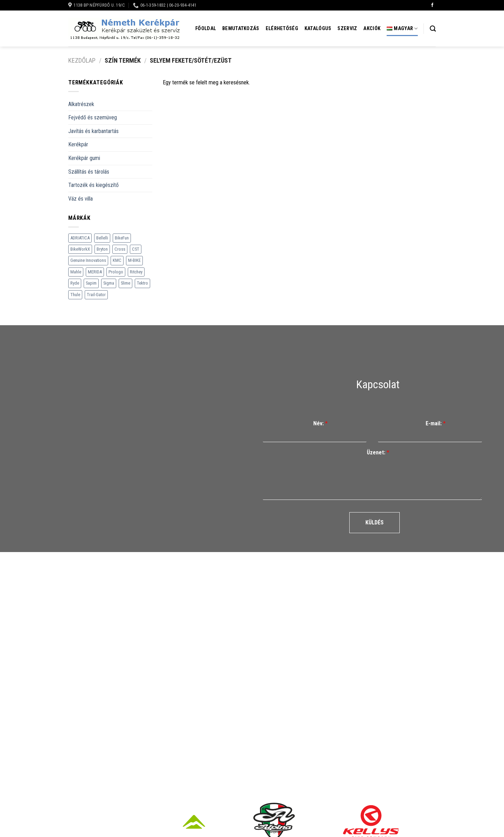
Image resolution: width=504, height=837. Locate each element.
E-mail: (436, 423)
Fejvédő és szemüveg (93, 117)
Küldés (374, 522)
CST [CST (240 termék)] (136, 249)
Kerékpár (78, 144)
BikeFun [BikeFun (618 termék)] (122, 238)
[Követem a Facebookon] (432, 5)
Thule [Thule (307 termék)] (75, 295)
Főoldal (206, 29)
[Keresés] (433, 29)
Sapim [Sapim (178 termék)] (91, 283)
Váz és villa (80, 199)
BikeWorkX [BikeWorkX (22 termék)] (80, 249)
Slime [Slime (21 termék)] (125, 283)
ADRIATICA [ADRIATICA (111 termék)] (80, 238)
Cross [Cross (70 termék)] (120, 249)
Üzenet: (378, 452)
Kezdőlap (82, 60)
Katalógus (318, 29)
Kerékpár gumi (84, 158)
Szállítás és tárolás (89, 172)
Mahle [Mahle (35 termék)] (76, 272)
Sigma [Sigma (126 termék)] (109, 283)
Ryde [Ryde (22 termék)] (75, 283)
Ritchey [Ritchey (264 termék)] (136, 272)
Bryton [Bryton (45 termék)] (102, 249)
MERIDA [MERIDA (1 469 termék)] (95, 272)
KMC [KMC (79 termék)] (117, 260)
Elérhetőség (282, 29)
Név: (320, 423)
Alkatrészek (81, 104)
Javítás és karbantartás (93, 131)
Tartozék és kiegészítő (93, 185)
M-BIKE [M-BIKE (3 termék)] (134, 260)
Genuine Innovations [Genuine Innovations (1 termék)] (88, 260)
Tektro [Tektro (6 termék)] (142, 283)
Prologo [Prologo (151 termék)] (116, 272)
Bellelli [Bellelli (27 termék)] (102, 238)
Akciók (372, 29)
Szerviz (347, 29)
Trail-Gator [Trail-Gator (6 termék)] (96, 295)
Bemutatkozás (241, 29)
